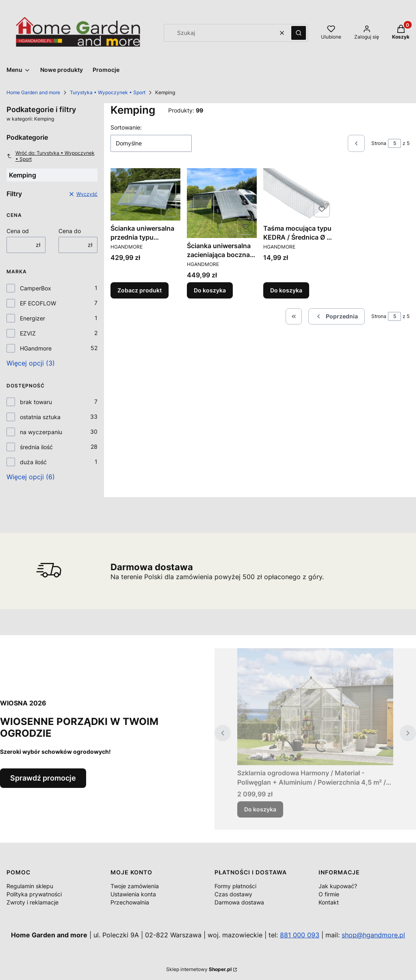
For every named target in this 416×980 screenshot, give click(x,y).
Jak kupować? (338, 886)
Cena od (18, 231)
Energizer (32, 318)
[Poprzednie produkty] (337, 316)
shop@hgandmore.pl (373, 935)
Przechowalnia (130, 902)
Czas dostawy (233, 894)
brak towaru (36, 402)
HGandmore (36, 348)
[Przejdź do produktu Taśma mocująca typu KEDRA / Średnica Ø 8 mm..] (298, 194)
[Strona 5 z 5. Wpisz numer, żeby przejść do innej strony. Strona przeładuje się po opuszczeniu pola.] (394, 143)
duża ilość (33, 462)
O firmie (329, 894)
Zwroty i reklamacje (32, 902)
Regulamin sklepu (30, 886)
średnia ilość (36, 447)
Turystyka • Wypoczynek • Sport (108, 92)
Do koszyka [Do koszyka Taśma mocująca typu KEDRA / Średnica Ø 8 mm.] (286, 290)
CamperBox (36, 288)
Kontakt (329, 902)
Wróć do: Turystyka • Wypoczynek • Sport (51, 156)
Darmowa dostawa (239, 902)
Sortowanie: (126, 127)
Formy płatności (235, 886)
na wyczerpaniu (41, 432)
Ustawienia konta (133, 894)
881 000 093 (300, 935)
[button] (299, 33)
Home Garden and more (33, 92)
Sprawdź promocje (43, 778)
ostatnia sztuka (40, 417)
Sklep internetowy (199, 969)
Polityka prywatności (34, 894)
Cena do (70, 231)
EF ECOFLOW (38, 303)
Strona (379, 143)
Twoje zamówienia (135, 886)
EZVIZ (28, 333)
